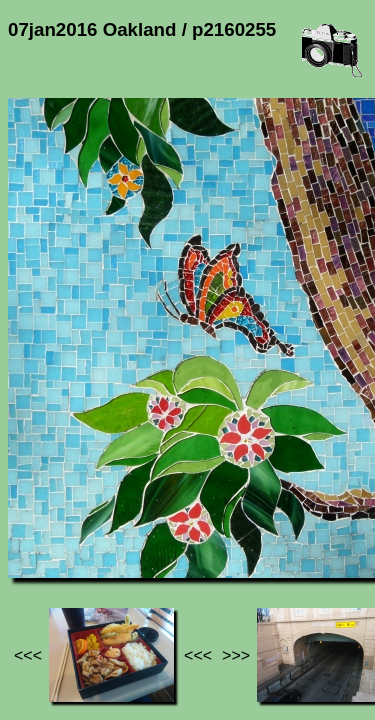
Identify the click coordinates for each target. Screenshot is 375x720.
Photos (119, 520)
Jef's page (44, 520)
